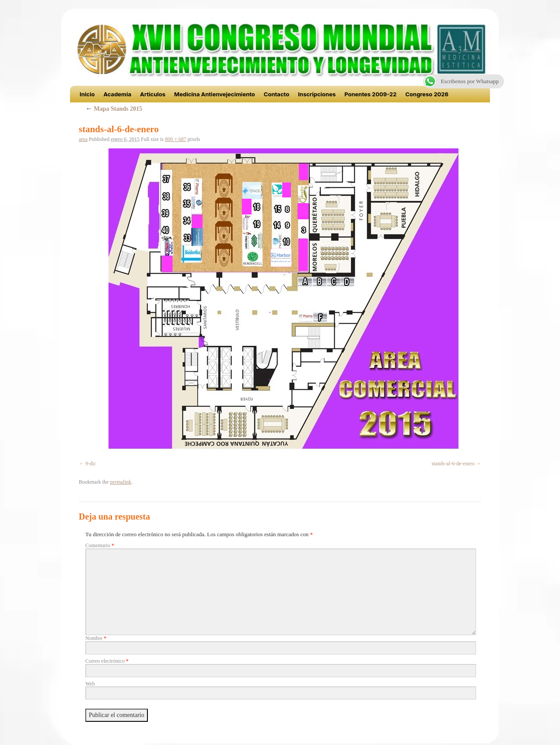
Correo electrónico (107, 661)
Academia (117, 94)
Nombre (96, 638)
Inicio (87, 94)
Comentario (100, 545)
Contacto (276, 94)
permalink (121, 482)
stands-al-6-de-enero (453, 464)
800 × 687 (176, 139)
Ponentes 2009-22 (370, 94)
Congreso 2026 (427, 94)
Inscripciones (317, 94)
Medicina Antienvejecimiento (215, 94)
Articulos (153, 94)
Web (90, 684)
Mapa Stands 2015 (114, 109)
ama (83, 139)
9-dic (91, 464)
